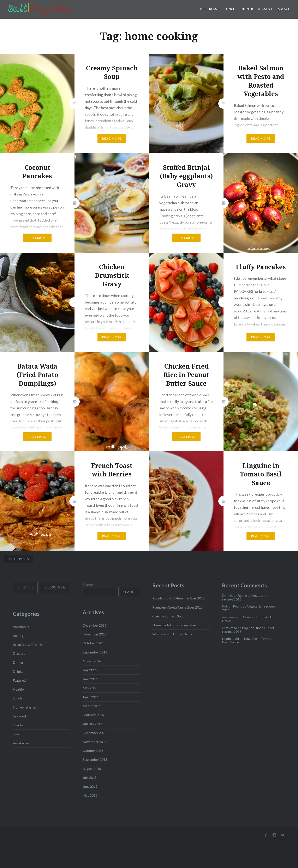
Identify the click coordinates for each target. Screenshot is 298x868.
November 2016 (95, 634)
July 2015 (90, 777)
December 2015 (94, 733)
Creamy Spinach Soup (168, 616)
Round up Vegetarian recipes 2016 (177, 607)
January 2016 (92, 724)
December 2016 (94, 625)
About (284, 9)
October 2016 (93, 643)
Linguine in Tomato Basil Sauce (247, 640)
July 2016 (90, 670)
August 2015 (92, 769)
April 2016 (91, 697)
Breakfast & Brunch (27, 644)
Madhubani (231, 638)
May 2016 (90, 688)
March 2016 (92, 706)
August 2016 (92, 661)
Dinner (247, 9)
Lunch (230, 9)
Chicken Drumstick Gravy (247, 619)
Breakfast (210, 9)
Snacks (18, 725)
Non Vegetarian (24, 707)
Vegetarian (21, 743)
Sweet (17, 734)
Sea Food (19, 716)
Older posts (19, 559)
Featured (19, 680)
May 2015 (90, 795)
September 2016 (95, 652)
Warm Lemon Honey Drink (172, 634)
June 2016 (90, 679)
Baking (18, 636)
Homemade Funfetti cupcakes (174, 625)
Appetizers (21, 626)
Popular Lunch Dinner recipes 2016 (178, 598)
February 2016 (93, 715)
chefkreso (230, 628)
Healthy (19, 689)
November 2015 (95, 742)
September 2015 (95, 759)
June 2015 (90, 786)
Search (88, 584)
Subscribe (55, 587)
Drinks (18, 671)
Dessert (265, 9)
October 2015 (93, 750)
